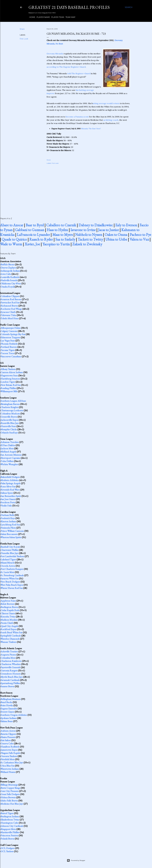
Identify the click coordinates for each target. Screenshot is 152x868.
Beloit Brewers (8, 604)
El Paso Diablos (8, 445)
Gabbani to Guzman (30, 230)
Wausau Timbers (8, 642)
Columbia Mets (8, 658)
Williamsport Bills (9, 391)
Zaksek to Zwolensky (87, 244)
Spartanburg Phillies (10, 683)
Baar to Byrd (35, 225)
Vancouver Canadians (11, 356)
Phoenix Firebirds (9, 344)
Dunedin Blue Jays (10, 553)
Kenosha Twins (8, 617)
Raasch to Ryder (41, 239)
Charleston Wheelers (11, 664)
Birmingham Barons (10, 404)
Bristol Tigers (7, 813)
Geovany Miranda (55, 54)
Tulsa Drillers (7, 461)
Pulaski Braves (7, 839)
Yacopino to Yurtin (56, 244)
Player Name (42, 17)
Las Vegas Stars (8, 341)
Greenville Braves (9, 417)
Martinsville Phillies (10, 832)
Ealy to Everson (126, 225)
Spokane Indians (9, 718)
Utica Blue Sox (8, 766)
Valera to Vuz (139, 239)
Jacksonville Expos (9, 420)
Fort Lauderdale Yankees (12, 556)
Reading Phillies (8, 388)
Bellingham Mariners (11, 699)
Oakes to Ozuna (116, 235)
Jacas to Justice (108, 230)
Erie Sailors (6, 740)
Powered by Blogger (76, 860)
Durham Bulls (7, 515)
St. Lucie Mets (7, 572)
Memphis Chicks (9, 429)
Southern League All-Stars (13, 401)
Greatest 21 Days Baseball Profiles (69, 7)
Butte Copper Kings (10, 788)
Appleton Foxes (8, 601)
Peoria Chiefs (7, 623)
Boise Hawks (7, 705)
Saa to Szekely (65, 239)
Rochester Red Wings (11, 309)
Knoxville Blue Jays (10, 423)
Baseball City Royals (10, 547)
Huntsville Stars (8, 426)
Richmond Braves (9, 306)
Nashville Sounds (9, 280)
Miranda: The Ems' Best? (91, 129)
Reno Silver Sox (8, 486)
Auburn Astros (8, 731)
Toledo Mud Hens (9, 318)
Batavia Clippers (8, 734)
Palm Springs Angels (11, 483)
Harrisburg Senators (10, 379)
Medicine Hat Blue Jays (12, 804)
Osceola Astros (8, 566)
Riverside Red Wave (10, 490)
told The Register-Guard (79, 73)
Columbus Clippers (10, 296)
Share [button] (22, 29)
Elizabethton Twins (10, 820)
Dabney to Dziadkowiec (96, 225)
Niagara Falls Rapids (10, 753)
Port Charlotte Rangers (12, 569)
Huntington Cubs (9, 823)
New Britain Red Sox (11, 385)
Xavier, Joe (32, 244)
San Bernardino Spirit (11, 496)
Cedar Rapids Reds (10, 610)
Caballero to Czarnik (61, 225)
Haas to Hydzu (57, 230)
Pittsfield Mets (8, 759)
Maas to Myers (63, 235)
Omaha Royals (8, 287)
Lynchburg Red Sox (10, 525)
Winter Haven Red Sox (12, 588)
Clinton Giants (8, 613)
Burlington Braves (9, 607)
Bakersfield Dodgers (10, 477)
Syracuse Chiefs (8, 312)
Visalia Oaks (6, 505)
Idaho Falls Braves (9, 801)
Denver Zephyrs (8, 268)
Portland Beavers (9, 347)
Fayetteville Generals (10, 667)
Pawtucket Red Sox (10, 302)
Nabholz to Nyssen (89, 235)
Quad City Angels (9, 626)
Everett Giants (7, 712)
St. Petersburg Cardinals (12, 575)
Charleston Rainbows (11, 661)
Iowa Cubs (6, 274)
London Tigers (8, 382)
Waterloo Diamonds (10, 639)
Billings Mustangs (9, 785)
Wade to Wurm (11, 244)
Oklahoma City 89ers (11, 283)
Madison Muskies (9, 620)
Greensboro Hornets (11, 674)
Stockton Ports (8, 502)
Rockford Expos (9, 629)
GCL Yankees (7, 851)
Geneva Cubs (7, 743)
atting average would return (106, 103)
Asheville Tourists (9, 651)
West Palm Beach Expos (12, 585)
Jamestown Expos (9, 750)
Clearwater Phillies (10, 550)
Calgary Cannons (9, 331)
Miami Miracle (7, 563)
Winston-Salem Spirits (11, 537)
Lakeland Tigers (8, 559)
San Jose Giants (8, 499)
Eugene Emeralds (9, 709)
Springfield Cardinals (11, 636)
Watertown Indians (10, 769)
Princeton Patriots (9, 835)
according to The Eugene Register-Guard (66, 67)
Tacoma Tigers (8, 350)
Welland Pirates (8, 772)
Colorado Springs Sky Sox (13, 334)
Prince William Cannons (12, 531)
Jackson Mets (7, 448)
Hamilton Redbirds (10, 747)
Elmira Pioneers (8, 737)
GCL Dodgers (8, 848)
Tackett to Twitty (90, 239)
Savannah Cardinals (10, 680)
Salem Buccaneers (9, 534)
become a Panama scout (77, 117)
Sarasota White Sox (10, 578)
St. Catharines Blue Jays (12, 762)
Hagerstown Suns (9, 375)
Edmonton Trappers (10, 337)
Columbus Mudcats (10, 414)
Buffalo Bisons (8, 264)
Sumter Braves (7, 686)
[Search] (129, 7)
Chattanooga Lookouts (12, 410)
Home (31, 17)
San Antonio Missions (11, 455)
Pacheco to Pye (140, 235)
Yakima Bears (7, 721)
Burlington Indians (10, 816)
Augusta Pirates (8, 655)
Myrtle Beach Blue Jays (12, 677)
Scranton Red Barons (11, 299)
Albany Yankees (8, 369)
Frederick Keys (8, 518)
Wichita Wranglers (9, 464)
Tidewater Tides (8, 315)
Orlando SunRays (9, 433)
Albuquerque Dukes (11, 328)
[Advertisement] (88, 188)
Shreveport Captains (10, 458)
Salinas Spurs (7, 493)
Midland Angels (8, 452)
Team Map (70, 17)
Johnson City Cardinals (12, 826)
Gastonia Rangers (9, 670)
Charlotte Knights (9, 407)
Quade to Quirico (14, 239)
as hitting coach (111, 120)
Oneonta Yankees (9, 756)
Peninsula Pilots (8, 528)
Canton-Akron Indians (12, 372)
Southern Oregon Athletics (14, 715)
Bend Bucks (6, 702)
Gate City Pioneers (10, 791)
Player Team (57, 17)
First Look (24, 39)
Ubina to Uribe (116, 239)
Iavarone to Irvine (83, 230)
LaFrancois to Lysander (33, 235)
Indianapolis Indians (10, 271)
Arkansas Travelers (10, 442)
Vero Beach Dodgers (10, 582)
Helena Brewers (8, 797)
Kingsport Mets (8, 829)
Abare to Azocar (12, 225)
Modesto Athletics (10, 480)
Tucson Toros (7, 353)
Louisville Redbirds (10, 277)
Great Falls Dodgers (10, 794)
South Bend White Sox (11, 632)
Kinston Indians (8, 521)
